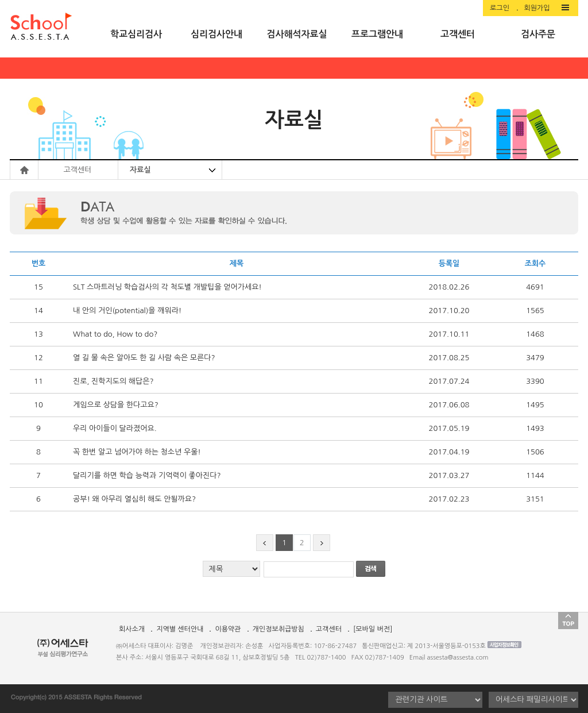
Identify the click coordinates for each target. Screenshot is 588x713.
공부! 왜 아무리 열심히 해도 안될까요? (134, 499)
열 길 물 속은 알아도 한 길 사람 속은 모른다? (144, 358)
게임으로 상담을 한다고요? (116, 405)
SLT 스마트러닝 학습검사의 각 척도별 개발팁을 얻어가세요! (167, 287)
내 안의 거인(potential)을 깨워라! (127, 311)
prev (265, 545)
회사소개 (132, 629)
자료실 (140, 170)
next (322, 545)
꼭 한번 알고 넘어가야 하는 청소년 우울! (137, 452)
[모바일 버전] (373, 629)
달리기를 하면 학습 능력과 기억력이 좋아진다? (147, 475)
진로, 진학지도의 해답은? (113, 381)
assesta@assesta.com (458, 658)
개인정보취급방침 (278, 629)
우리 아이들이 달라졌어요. (115, 428)
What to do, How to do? (115, 334)
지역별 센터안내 (180, 629)
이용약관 (228, 629)
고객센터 (329, 629)
